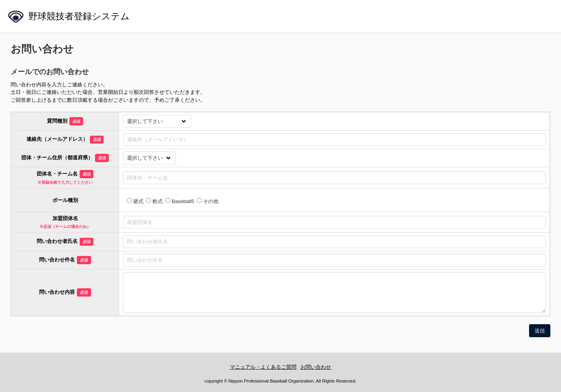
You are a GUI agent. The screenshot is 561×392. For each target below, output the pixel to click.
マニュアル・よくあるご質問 (263, 367)
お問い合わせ (316, 367)
